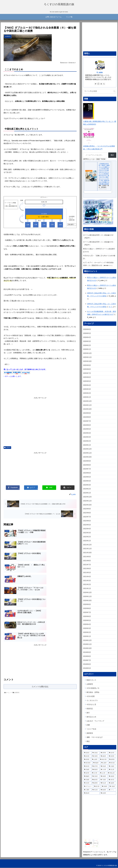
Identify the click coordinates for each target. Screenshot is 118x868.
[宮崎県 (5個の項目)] (105, 787)
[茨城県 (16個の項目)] (87, 770)
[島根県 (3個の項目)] (104, 790)
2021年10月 (87, 553)
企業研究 (7, 448)
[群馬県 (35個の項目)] (87, 760)
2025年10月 (87, 362)
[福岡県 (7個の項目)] (96, 783)
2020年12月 (87, 593)
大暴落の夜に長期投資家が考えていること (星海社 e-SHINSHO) (100, 122)
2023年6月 (87, 473)
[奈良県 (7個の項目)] (87, 783)
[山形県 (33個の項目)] (95, 760)
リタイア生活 (91, 729)
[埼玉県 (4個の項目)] (96, 790)
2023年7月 (87, 469)
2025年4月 (87, 386)
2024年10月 (87, 409)
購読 (112, 155)
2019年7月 (87, 661)
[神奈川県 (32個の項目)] (104, 760)
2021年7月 (87, 565)
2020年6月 (87, 617)
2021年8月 (87, 561)
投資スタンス (91, 680)
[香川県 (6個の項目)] (97, 787)
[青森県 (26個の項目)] (96, 763)
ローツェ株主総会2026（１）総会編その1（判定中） (98, 244)
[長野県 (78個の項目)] (104, 753)
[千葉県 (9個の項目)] (104, 780)
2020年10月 (87, 601)
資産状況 (90, 734)
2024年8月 (87, 417)
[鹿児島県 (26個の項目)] (88, 763)
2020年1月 (87, 637)
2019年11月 (87, 645)
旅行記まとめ (91, 717)
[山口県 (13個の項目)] (103, 773)
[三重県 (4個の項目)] (87, 790)
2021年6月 (87, 569)
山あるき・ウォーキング (95, 721)
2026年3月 (87, 342)
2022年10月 (87, 505)
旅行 (88, 713)
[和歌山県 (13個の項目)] (112, 773)
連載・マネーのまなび (95, 738)
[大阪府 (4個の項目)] (112, 787)
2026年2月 (87, 346)
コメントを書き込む (40, 631)
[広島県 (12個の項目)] (96, 777)
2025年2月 (87, 394)
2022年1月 (87, 541)
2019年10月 (87, 649)
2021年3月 (87, 581)
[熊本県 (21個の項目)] (87, 767)
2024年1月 (87, 445)
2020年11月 (87, 597)
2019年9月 (87, 653)
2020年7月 (87, 613)
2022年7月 (87, 517)
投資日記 (90, 709)
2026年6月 (87, 330)
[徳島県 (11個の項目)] (112, 777)
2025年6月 (87, 378)
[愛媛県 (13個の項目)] (87, 777)
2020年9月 (87, 605)
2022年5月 (87, 525)
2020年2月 (87, 633)
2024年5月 (87, 429)
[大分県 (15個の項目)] (104, 770)
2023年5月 (87, 477)
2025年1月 (87, 398)
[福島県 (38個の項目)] (104, 757)
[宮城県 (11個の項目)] (87, 780)
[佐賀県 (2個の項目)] (108, 794)
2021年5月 (87, 573)
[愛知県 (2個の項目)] (91, 794)
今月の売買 (91, 697)
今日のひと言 (91, 705)
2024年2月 (87, 441)
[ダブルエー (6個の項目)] (88, 787)
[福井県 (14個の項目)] (87, 773)
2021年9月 (87, 557)
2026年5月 (87, 334)
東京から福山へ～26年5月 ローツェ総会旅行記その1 (99, 251)
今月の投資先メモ (93, 689)
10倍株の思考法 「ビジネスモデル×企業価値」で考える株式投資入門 (99, 147)
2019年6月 (87, 665)
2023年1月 (87, 493)
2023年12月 (87, 449)
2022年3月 (87, 533)
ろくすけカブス (92, 701)
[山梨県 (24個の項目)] (104, 763)
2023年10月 (87, 457)
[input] (100, 92)
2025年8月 (87, 370)
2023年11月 (87, 453)
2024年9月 (87, 413)
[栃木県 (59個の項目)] (112, 753)
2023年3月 (87, 485)
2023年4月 (87, 481)
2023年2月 (87, 489)
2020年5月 (87, 621)
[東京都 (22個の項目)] (112, 763)
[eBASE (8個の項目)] (112, 780)
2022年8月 (87, 513)
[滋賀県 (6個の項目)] (112, 783)
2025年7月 (87, 374)
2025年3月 (87, 390)
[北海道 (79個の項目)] (96, 753)
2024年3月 (87, 437)
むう (110, 307)
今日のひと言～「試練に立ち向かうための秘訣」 (99, 257)
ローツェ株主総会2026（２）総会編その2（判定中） (98, 237)
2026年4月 (87, 338)
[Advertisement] (40, 422)
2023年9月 (87, 461)
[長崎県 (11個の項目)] (104, 777)
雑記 (88, 742)
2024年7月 (87, 421)
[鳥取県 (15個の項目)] (96, 770)
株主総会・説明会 (93, 693)
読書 (88, 725)
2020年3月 (87, 629)
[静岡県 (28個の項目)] (112, 760)
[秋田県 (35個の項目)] (112, 757)
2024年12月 (87, 401)
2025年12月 (87, 354)
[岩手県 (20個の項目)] (96, 767)
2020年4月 (87, 625)
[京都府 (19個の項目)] (112, 767)
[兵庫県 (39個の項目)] (96, 757)
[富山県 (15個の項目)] (112, 770)
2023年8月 (87, 465)
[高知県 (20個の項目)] (104, 767)
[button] (114, 92)
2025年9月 (87, 366)
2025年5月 (87, 382)
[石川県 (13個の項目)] (95, 773)
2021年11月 (87, 549)
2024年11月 (87, 405)
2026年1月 (87, 350)
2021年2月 (87, 585)
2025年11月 (87, 358)
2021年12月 (87, 545)
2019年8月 (87, 657)
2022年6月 (87, 521)
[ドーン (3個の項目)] (112, 790)
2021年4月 (87, 577)
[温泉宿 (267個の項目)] (87, 753)
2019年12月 (87, 641)
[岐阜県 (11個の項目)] (95, 780)
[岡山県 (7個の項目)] (104, 783)
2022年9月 (87, 509)
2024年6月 (87, 425)
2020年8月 (87, 609)
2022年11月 (87, 501)
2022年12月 (87, 497)
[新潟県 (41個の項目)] (87, 757)
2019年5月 (87, 669)
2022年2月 (87, 537)
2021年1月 (87, 589)
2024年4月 (87, 433)
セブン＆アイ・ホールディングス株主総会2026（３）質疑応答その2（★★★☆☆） (98, 264)
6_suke (100, 73)
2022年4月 (87, 529)
